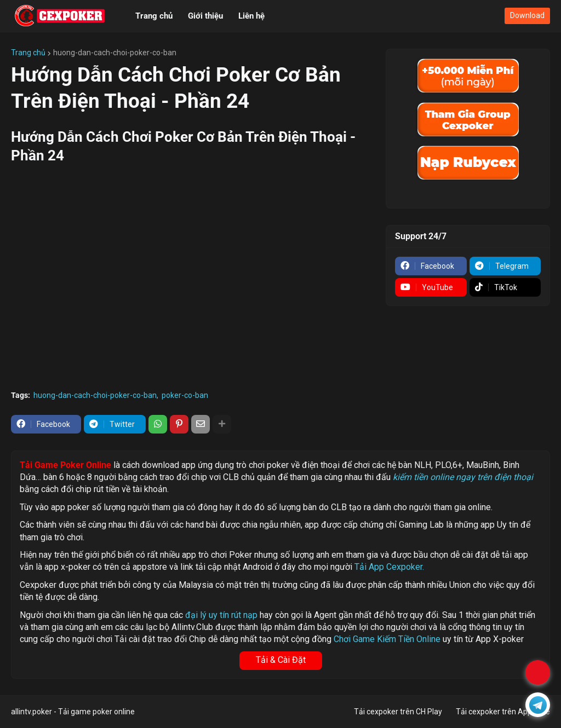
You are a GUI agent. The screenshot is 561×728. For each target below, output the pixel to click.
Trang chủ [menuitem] (154, 16)
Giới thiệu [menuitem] (205, 16)
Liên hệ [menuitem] (251, 16)
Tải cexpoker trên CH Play (398, 712)
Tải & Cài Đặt (281, 660)
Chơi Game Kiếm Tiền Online (387, 639)
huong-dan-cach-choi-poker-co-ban (115, 53)
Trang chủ (28, 53)
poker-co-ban (185, 395)
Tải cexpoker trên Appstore (503, 712)
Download (527, 15)
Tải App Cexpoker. (389, 567)
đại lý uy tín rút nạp (221, 615)
